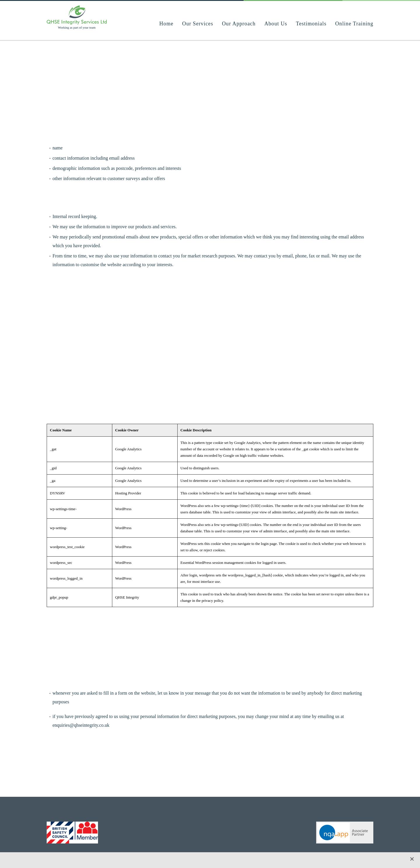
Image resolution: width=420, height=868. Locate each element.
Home (166, 24)
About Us (276, 24)
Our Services (198, 24)
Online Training (354, 24)
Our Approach (239, 24)
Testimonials (311, 24)
